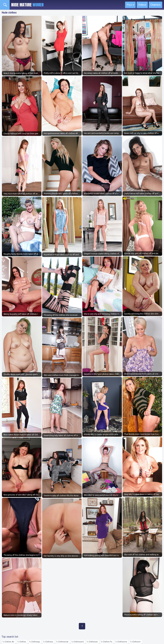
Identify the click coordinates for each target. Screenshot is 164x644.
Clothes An (9, 642)
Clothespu (36, 642)
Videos (142, 5)
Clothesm (136, 642)
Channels (156, 5)
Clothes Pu (107, 642)
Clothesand (78, 642)
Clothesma (122, 642)
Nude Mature (27, 5)
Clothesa (49, 642)
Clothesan (93, 642)
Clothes (23, 642)
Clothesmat (63, 642)
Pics (129, 5)
